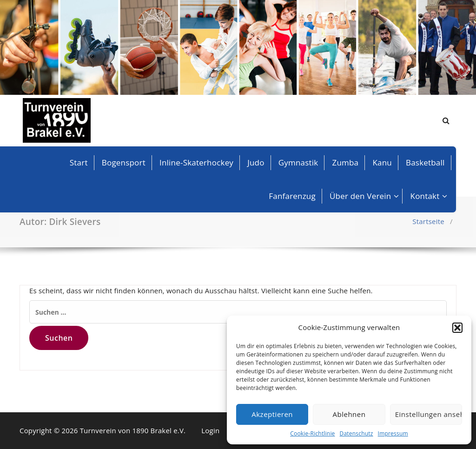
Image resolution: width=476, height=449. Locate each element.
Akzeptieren (272, 414)
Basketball (425, 162)
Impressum (393, 433)
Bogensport (124, 162)
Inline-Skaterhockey (196, 162)
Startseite (428, 221)
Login (210, 430)
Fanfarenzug (292, 196)
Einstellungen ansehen (429, 414)
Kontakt (425, 196)
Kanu (382, 162)
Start (79, 162)
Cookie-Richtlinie (312, 433)
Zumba (346, 162)
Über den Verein (360, 196)
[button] (457, 328)
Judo (256, 162)
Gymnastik (298, 162)
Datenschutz (357, 433)
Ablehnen (349, 414)
